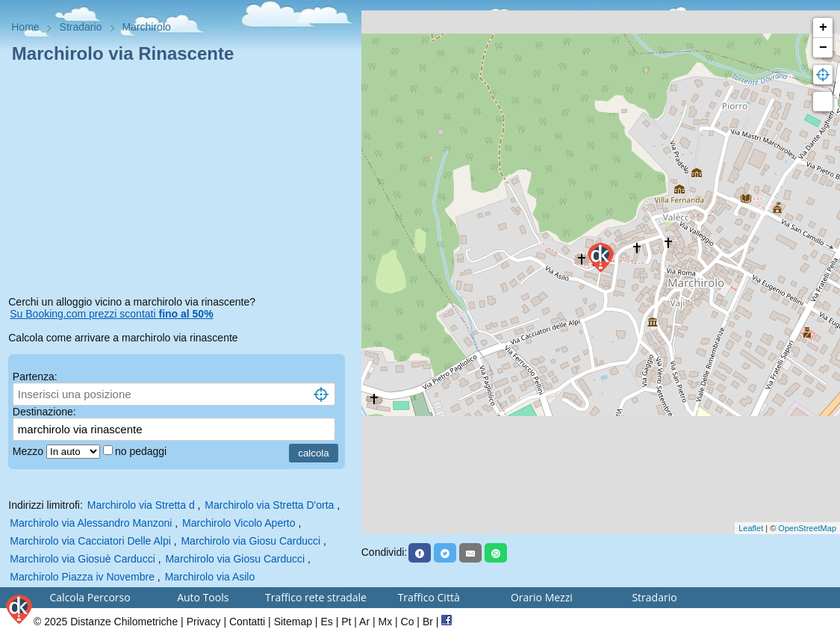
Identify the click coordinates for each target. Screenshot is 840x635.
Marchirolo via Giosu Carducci (251, 541)
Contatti (247, 622)
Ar (364, 622)
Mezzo (29, 451)
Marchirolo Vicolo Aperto (239, 523)
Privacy (204, 622)
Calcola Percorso (90, 597)
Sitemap (293, 622)
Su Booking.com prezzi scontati (111, 314)
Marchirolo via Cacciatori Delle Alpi (90, 541)
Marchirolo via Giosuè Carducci (83, 559)
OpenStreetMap (807, 528)
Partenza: (35, 377)
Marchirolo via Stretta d (141, 505)
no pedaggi (142, 451)
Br (428, 622)
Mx (385, 622)
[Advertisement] (180, 182)
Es (326, 622)
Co (408, 622)
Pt (346, 622)
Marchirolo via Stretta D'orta (269, 505)
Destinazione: (44, 412)
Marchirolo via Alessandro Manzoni (91, 523)
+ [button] (823, 28)
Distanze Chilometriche (124, 622)
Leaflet (751, 528)
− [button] (823, 48)
